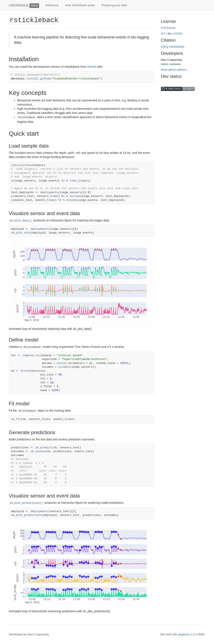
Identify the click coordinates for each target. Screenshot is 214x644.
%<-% (65, 181)
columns (64, 367)
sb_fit (16, 419)
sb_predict (44, 448)
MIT (163, 34)
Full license (168, 28)
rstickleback (19, 5)
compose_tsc (31, 355)
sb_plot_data (21, 233)
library (17, 165)
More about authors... (175, 70)
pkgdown (184, 634)
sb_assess (38, 451)
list (60, 363)
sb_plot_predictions (27, 515)
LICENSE (177, 34)
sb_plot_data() (21, 221)
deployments (49, 192)
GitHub (92, 67)
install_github (39, 79)
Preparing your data (114, 5)
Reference (52, 5)
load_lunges (79, 181)
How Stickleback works (80, 5)
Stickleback (30, 371)
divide (75, 196)
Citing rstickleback (173, 47)
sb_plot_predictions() (26, 503)
